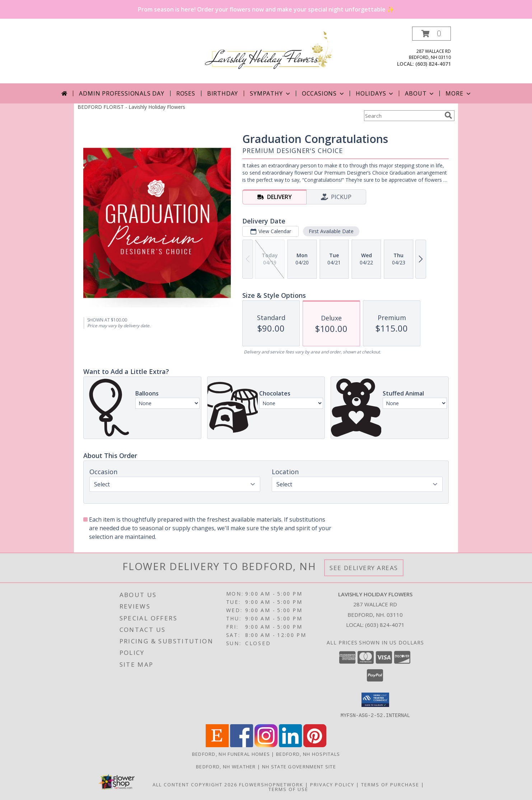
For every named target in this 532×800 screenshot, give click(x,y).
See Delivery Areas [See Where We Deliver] (364, 568)
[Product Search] (403, 116)
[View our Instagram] (266, 745)
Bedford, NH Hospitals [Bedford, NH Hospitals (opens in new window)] (308, 754)
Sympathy (270, 93)
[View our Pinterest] (315, 745)
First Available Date (331, 231)
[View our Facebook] (242, 745)
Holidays (375, 93)
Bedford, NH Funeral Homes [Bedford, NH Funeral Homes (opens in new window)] (231, 754)
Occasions (324, 93)
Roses (186, 93)
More (459, 93)
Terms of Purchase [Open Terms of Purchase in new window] (390, 784)
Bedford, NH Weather (226, 766)
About (420, 93)
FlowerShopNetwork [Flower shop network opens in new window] (271, 784)
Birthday (223, 93)
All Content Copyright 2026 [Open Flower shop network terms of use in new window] (195, 784)
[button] (431, 34)
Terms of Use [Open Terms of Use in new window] (288, 789)
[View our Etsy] (217, 745)
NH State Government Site (299, 766)
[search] (448, 115)
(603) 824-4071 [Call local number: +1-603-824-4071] (433, 64)
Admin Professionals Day (122, 93)
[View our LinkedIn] (290, 745)
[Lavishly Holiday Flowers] (269, 49)
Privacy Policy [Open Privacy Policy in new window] (332, 784)
